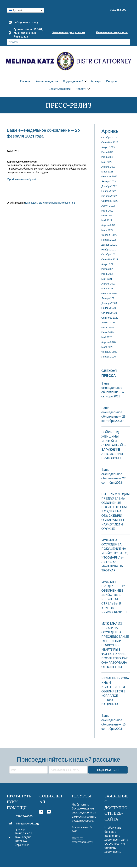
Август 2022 (108, 207)
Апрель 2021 (109, 285)
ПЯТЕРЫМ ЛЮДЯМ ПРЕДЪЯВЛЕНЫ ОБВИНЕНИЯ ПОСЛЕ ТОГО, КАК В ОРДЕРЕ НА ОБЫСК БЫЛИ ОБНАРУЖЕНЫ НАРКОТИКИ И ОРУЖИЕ (116, 513)
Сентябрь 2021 (110, 261)
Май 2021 (107, 280)
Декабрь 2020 (109, 304)
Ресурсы (112, 82)
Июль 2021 (108, 270)
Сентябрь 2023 (110, 144)
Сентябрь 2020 (110, 319)
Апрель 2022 (109, 226)
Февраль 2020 (109, 353)
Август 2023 (108, 148)
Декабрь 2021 (109, 246)
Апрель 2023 (109, 168)
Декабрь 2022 (109, 187)
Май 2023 (107, 163)
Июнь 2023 (108, 158)
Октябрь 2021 (109, 256)
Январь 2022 (109, 241)
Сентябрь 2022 (110, 202)
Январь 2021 (109, 299)
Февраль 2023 (109, 178)
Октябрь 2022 (109, 197)
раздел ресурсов (82, 822)
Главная (25, 82)
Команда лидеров (47, 82)
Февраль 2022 (109, 236)
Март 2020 (107, 348)
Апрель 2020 (109, 343)
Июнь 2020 (108, 333)
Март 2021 (107, 290)
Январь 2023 (109, 183)
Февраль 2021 (109, 295)
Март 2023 (107, 173)
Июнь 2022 (108, 217)
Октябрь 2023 (109, 139)
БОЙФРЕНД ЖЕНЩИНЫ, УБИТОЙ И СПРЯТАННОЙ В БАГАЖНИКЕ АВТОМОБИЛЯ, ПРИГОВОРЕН (114, 446)
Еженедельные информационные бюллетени (50, 204)
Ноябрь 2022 (109, 192)
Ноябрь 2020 (109, 309)
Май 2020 (107, 338)
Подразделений (73, 82)
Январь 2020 (109, 358)
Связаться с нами (60, 89)
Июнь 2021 (108, 275)
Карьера (96, 82)
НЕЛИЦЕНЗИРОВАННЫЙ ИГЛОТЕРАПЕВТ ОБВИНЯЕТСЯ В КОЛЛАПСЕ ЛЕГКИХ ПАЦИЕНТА (115, 692)
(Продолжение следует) (21, 180)
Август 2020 (108, 324)
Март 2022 (107, 231)
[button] (25, 10)
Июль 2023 (108, 153)
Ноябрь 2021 (109, 251)
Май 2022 (107, 221)
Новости (81, 89)
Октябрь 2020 (109, 314)
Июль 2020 (108, 329)
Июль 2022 (108, 212)
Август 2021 (108, 265)
